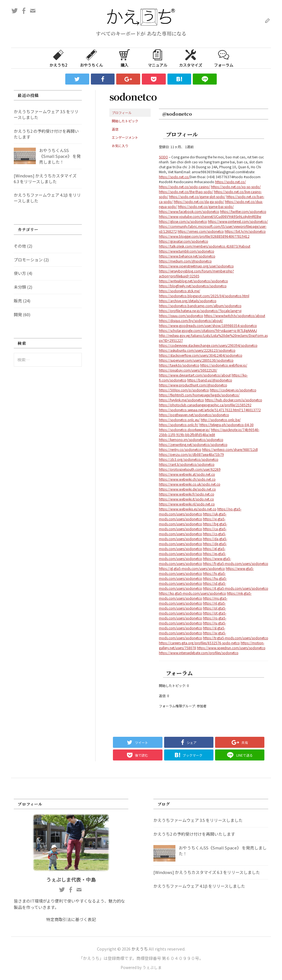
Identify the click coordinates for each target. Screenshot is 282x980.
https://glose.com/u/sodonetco (183, 221)
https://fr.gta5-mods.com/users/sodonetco (236, 563)
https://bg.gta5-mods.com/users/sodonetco (193, 526)
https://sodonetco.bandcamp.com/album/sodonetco (200, 306)
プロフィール (122, 113)
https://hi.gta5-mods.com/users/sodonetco (192, 576)
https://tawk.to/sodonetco (179, 365)
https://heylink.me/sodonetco (181, 400)
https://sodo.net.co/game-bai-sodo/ (206, 206)
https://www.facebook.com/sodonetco (189, 211)
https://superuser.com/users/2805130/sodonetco (196, 360)
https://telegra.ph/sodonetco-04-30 (227, 425)
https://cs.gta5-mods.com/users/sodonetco (192, 536)
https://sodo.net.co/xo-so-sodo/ (236, 187)
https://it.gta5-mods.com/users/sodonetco (236, 588)
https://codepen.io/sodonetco (233, 390)
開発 (18, 314)
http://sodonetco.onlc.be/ (221, 420)
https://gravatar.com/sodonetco (184, 241)
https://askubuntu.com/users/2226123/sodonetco (197, 350)
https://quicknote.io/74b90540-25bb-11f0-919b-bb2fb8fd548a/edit (209, 432)
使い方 (20, 273)
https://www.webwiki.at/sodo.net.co (187, 474)
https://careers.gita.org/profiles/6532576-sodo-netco (199, 643)
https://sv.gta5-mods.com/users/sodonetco (192, 635)
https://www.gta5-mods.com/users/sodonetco (195, 561)
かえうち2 (58, 58)
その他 (20, 246)
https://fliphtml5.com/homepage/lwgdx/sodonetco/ (199, 395)
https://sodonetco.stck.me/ (180, 291)
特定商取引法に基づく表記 (71, 919)
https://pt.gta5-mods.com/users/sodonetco (193, 615)
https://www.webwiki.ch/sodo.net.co (187, 479)
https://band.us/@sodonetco (210, 380)
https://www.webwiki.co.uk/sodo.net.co (190, 484)
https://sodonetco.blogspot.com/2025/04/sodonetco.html (204, 296)
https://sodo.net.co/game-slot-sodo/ (197, 197)
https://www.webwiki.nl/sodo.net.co (187, 504)
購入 (124, 58)
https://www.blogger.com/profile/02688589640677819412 (204, 236)
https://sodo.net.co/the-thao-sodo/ (186, 192)
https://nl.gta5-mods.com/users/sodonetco (192, 606)
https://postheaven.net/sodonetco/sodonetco (194, 415)
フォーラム (224, 58)
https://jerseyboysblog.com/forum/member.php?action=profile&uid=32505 (196, 273)
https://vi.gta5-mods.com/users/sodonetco (192, 521)
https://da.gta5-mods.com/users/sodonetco (193, 541)
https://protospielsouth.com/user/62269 (190, 469)
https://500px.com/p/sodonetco (184, 390)
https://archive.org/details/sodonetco (188, 301)
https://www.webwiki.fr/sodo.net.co (187, 494)
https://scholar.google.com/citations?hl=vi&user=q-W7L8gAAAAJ (208, 330)
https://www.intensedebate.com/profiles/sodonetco (199, 653)
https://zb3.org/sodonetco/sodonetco (189, 459)
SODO (163, 157)
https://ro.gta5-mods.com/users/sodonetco (193, 620)
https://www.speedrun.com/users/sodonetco (231, 648)
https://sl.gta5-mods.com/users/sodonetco (192, 630)
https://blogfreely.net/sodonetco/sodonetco (193, 286)
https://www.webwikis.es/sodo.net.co (188, 509)
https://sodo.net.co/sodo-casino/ (185, 187)
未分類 (20, 287)
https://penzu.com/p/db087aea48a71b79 (191, 454)
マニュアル (158, 58)
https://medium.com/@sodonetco (185, 261)
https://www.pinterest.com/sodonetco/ (238, 221)
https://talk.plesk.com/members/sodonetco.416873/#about (205, 246)
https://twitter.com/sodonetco (243, 211)
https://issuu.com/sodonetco (181, 316)
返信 (115, 129)
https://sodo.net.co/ (174, 177)
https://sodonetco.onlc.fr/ (179, 425)
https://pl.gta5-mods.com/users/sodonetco (192, 611)
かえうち (140, 949)
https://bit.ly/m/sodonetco (245, 231)
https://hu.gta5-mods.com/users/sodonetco (193, 581)
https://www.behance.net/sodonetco (187, 256)
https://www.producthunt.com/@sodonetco (193, 385)
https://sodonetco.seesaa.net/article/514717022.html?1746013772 (210, 410)
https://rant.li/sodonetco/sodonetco (187, 464)
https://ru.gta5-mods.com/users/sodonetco (192, 625)
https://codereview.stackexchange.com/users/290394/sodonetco (208, 345)
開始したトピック (125, 121)
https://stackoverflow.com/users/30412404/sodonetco (201, 355)
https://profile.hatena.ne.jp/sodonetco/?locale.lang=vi (200, 311)
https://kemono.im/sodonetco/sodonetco (191, 439)
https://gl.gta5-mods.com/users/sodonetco (192, 568)
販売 (18, 301)
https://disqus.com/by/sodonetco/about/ (191, 320)
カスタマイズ (191, 58)
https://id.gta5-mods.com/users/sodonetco (192, 586)
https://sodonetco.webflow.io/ (224, 365)
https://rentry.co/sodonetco (180, 449)
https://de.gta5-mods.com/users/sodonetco (193, 546)
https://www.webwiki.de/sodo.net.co (187, 489)
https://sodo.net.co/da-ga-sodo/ (199, 201)
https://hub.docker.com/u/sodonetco (234, 400)
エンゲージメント (125, 137)
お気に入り (120, 146)
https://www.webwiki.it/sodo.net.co (186, 499)
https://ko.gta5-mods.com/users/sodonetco (192, 593)
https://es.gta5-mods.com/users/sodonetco (192, 556)
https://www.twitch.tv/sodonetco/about (235, 316)
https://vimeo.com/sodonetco (201, 231)
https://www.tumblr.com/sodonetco (187, 251)
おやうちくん (91, 58)
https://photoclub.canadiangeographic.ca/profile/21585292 (205, 405)
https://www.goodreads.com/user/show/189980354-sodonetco (208, 325)
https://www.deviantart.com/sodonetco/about (195, 375)
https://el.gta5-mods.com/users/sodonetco (192, 551)
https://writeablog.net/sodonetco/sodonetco (193, 281)
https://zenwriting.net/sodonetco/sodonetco (193, 444)
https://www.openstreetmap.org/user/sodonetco (196, 266)
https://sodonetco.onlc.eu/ (179, 420)
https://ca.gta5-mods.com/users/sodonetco (193, 531)
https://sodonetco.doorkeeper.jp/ (185, 430)
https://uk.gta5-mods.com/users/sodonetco (193, 516)
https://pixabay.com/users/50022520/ (188, 370)
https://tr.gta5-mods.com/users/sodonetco (236, 638)
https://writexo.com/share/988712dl (230, 449)
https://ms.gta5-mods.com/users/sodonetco (193, 601)
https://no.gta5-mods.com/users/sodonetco (200, 511)
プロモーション (28, 260)
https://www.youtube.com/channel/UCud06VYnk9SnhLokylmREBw (210, 216)
